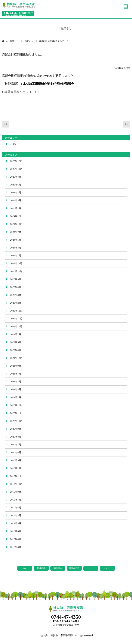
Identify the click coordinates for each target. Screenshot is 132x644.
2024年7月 (16, 232)
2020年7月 (16, 445)
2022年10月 (16, 326)
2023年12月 (16, 263)
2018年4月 (16, 539)
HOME (25, 568)
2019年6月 (16, 508)
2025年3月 (16, 200)
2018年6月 (16, 531)
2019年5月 (16, 515)
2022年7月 (16, 334)
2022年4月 (16, 350)
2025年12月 (16, 161)
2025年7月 (16, 177)
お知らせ (14, 41)
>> (127, 124)
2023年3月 (16, 295)
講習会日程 (74, 568)
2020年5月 (16, 460)
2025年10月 (16, 169)
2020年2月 (16, 468)
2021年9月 (16, 366)
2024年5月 (16, 240)
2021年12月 (16, 358)
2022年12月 (16, 311)
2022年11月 (16, 319)
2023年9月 (16, 279)
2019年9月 (16, 492)
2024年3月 (16, 248)
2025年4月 (16, 193)
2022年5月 (16, 342)
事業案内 (58, 568)
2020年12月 (16, 405)
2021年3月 (16, 389)
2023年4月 (16, 287)
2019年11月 (16, 476)
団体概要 (41, 568)
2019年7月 (16, 500)
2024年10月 (16, 224)
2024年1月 (16, 256)
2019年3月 (16, 523)
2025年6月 (16, 185)
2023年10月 (16, 271)
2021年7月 (16, 374)
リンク (91, 568)
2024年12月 (16, 216)
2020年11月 (16, 413)
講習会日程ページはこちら (23, 92)
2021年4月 (16, 382)
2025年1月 (16, 208)
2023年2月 (16, 303)
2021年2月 (16, 397)
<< (5, 124)
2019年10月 (16, 484)
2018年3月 (16, 547)
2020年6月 (16, 452)
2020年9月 (16, 429)
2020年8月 (16, 437)
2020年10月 (16, 421)
